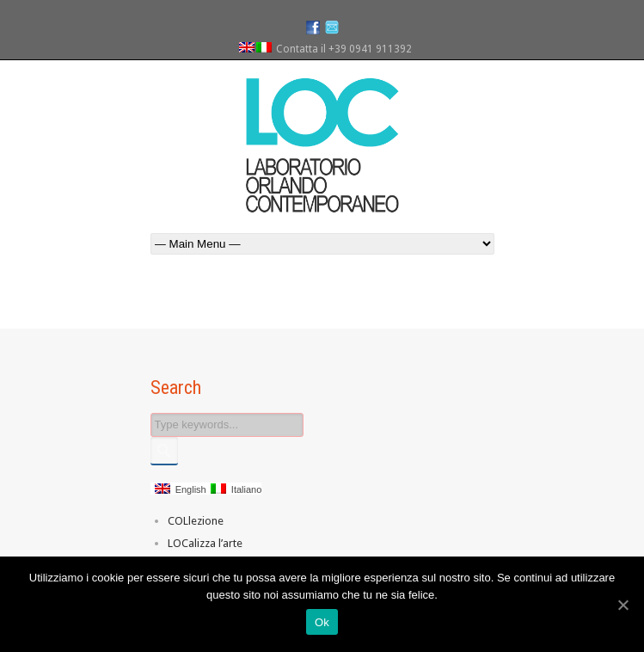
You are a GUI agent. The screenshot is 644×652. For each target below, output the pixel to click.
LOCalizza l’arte (205, 543)
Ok (322, 622)
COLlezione (196, 521)
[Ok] (623, 605)
